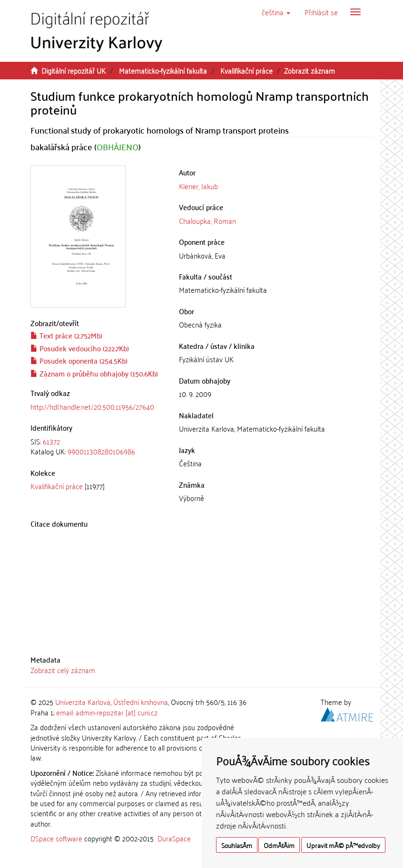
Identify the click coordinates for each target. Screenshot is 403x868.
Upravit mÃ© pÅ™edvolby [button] (343, 845)
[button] (276, 12)
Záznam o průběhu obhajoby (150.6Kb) (94, 373)
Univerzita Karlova (83, 702)
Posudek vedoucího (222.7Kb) (80, 348)
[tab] (98, 447)
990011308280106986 (101, 451)
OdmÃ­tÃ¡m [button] (279, 845)
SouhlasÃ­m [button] (237, 845)
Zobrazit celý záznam (63, 670)
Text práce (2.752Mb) (66, 335)
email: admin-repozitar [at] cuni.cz (107, 712)
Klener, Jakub (198, 186)
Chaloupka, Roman (207, 221)
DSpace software (56, 838)
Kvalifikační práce (246, 70)
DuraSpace (174, 838)
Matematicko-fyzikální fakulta (163, 70)
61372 (51, 441)
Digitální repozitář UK (74, 70)
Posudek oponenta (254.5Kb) (79, 360)
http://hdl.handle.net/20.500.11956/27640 (92, 406)
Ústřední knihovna (141, 702)
